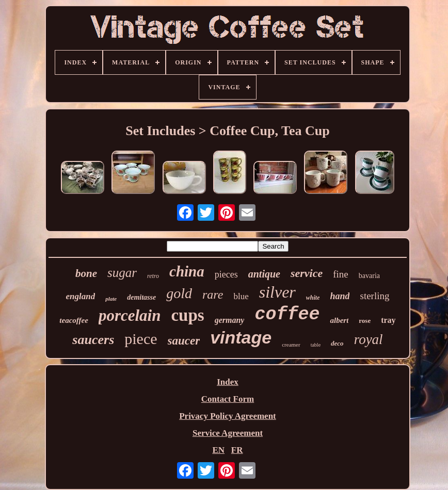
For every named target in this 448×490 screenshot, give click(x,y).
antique (264, 274)
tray (388, 320)
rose (365, 321)
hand (340, 296)
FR (237, 450)
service (307, 273)
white (313, 298)
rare (213, 295)
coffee (287, 315)
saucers (93, 340)
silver (277, 292)
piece (141, 339)
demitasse (141, 297)
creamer (291, 345)
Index (228, 382)
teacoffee (74, 320)
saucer (184, 341)
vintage (241, 337)
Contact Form (228, 399)
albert (339, 320)
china (187, 271)
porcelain (130, 315)
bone (86, 273)
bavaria (369, 276)
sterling (374, 296)
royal (369, 339)
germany (230, 320)
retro (153, 276)
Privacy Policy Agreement (228, 416)
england (80, 296)
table (316, 345)
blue (241, 296)
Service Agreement (228, 433)
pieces (226, 274)
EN (218, 450)
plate (111, 299)
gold (179, 293)
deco (337, 343)
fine (341, 274)
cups (187, 315)
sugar (122, 273)
